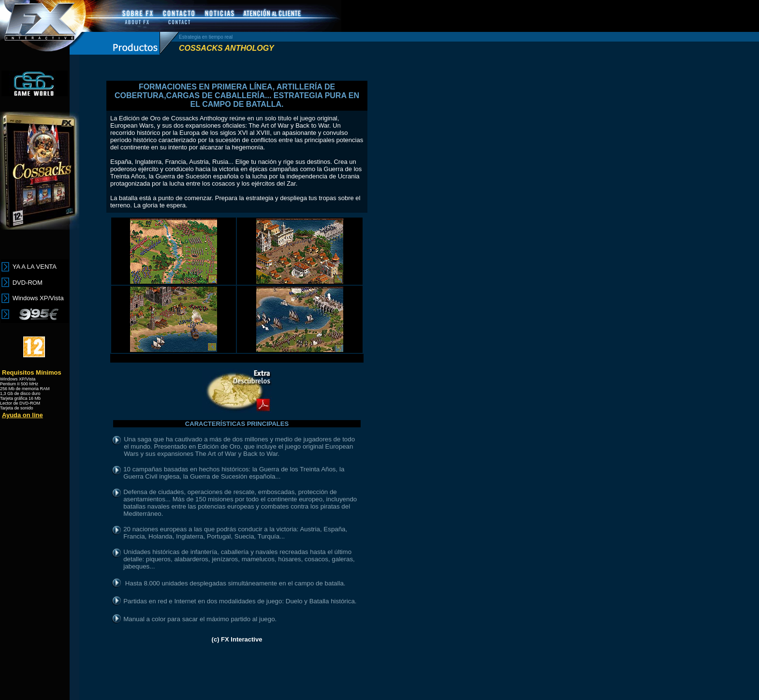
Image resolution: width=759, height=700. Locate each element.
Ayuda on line (22, 415)
